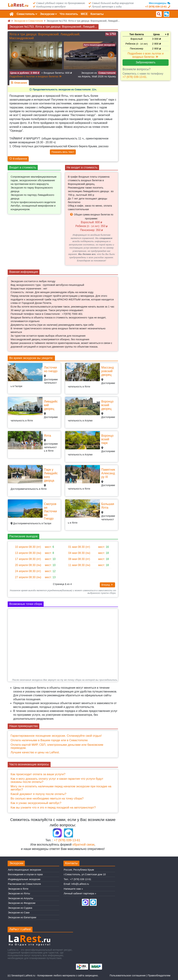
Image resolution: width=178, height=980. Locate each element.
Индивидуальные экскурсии (24, 879)
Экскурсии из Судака (20, 908)
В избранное (18, 159)
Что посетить (69, 14)
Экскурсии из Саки (19, 913)
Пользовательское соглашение (128, 975)
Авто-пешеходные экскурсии (25, 870)
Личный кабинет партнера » (80, 893)
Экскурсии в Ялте (18, 889)
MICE (84, 14)
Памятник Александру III (108, 473)
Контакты (97, 14)
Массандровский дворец (108, 371)
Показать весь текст (63, 152)
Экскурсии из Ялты (19, 893)
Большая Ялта (108, 506)
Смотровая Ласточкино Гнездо (50, 511)
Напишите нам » (73, 889)
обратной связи (83, 845)
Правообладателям (159, 975)
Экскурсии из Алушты (21, 898)
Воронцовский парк (107, 439)
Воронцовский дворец (107, 405)
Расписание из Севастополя (24, 884)
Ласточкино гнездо (51, 369)
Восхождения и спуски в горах (25, 874)
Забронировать (146, 62)
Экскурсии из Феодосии (22, 903)
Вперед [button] (107, 585)
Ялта (48, 436)
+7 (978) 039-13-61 (67, 840)
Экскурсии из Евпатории (22, 917)
